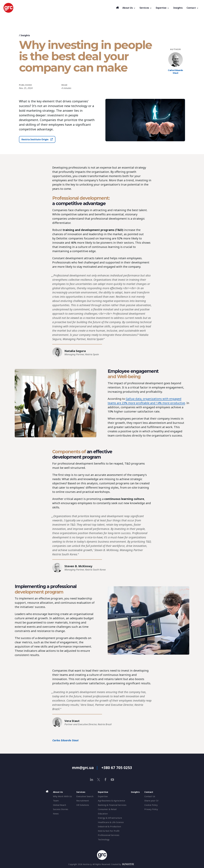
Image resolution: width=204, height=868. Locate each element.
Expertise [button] (163, 8)
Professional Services (109, 835)
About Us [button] (129, 8)
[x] (99, 780)
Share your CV (151, 801)
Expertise (103, 796)
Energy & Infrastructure (110, 818)
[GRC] (59, 8)
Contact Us (150, 796)
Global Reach (59, 805)
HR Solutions (83, 805)
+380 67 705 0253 (117, 768)
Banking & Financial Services (112, 805)
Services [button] (146, 8)
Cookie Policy (151, 805)
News (56, 814)
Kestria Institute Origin (35, 139)
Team (56, 801)
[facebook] (105, 780)
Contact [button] (193, 8)
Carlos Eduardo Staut (175, 72)
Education (103, 814)
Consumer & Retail (107, 809)
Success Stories (61, 809)
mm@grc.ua (83, 768)
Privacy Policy (151, 809)
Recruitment (83, 801)
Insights (25, 35)
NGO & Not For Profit (109, 831)
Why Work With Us (62, 796)
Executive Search (85, 796)
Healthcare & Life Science (111, 822)
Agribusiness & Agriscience (111, 801)
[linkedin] (92, 780)
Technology (104, 839)
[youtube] (112, 780)
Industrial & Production (109, 826)
